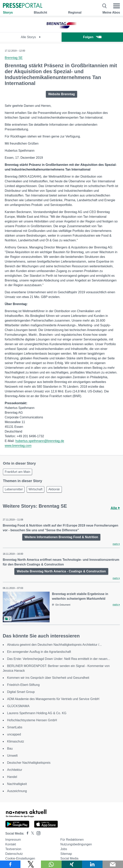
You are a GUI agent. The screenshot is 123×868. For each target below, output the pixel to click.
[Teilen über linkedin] (92, 864)
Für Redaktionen (72, 840)
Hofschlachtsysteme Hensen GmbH (32, 720)
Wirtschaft (36, 489)
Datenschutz (14, 854)
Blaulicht (41, 12)
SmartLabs (15, 727)
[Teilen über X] (31, 864)
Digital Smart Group (21, 692)
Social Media (69, 858)
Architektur (15, 770)
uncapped (14, 734)
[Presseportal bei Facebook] (26, 833)
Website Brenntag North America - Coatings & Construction (61, 571)
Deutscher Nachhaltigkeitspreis (29, 763)
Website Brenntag (62, 94)
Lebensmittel (14, 489)
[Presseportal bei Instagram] (37, 833)
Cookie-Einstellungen (20, 858)
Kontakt (11, 844)
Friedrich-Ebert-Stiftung (23, 685)
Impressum (13, 840)
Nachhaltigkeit (17, 784)
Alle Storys (31, 37)
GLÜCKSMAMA (18, 706)
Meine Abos (111, 12)
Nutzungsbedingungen (76, 844)
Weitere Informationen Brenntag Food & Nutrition (61, 537)
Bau (10, 749)
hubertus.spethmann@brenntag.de (40, 441)
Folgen (92, 37)
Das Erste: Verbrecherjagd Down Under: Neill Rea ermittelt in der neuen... (59, 659)
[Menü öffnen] (117, 6)
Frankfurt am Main (18, 472)
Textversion (13, 849)
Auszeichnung (17, 791)
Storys (8, 12)
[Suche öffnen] (105, 6)
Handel (12, 777)
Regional (75, 12)
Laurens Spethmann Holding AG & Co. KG (37, 713)
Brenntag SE (14, 58)
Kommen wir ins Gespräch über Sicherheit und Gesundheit (48, 678)
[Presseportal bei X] (31, 833)
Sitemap (66, 854)
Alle (115, 508)
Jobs (64, 849)
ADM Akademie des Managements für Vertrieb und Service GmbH (53, 699)
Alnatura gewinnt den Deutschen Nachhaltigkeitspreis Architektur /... (54, 645)
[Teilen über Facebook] (10, 864)
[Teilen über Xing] (72, 864)
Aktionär (54, 489)
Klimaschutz (16, 741)
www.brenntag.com (18, 446)
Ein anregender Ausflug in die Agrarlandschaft (39, 652)
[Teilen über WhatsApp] (51, 864)
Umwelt (12, 756)
